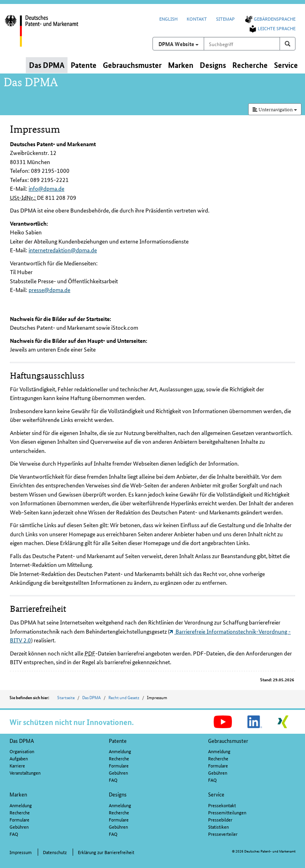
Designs (118, 794)
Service (216, 794)
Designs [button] (213, 65)
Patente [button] (84, 65)
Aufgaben (19, 758)
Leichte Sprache (272, 28)
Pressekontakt (222, 805)
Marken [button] (181, 65)
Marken (18, 794)
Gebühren (118, 772)
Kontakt (197, 18)
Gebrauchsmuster (228, 740)
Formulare (119, 765)
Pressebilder (220, 819)
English (168, 18)
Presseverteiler (223, 834)
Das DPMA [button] (47, 65)
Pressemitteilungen (227, 812)
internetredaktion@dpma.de (63, 250)
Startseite (66, 697)
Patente (118, 740)
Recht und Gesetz (124, 697)
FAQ (113, 780)
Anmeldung (120, 751)
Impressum (21, 852)
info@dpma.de (46, 188)
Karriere (17, 765)
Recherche (119, 758)
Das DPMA (92, 697)
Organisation (22, 751)
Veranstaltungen (25, 772)
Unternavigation (275, 109)
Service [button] (286, 65)
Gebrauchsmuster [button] (132, 65)
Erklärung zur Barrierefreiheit (106, 852)
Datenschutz (55, 852)
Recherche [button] (250, 65)
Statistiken (218, 826)
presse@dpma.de (49, 290)
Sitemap (225, 18)
